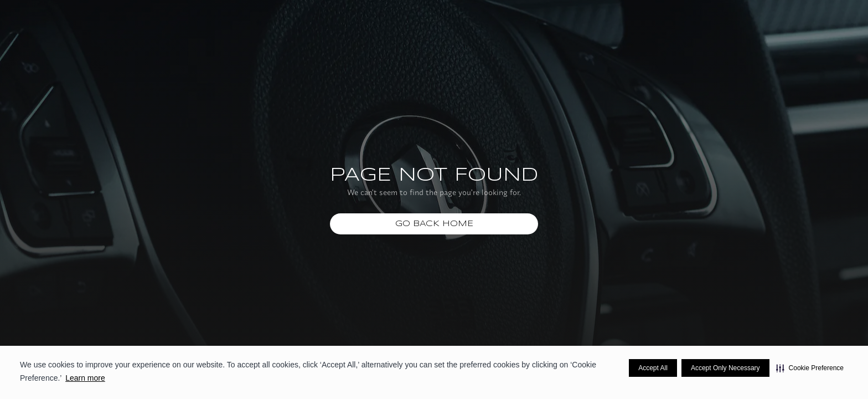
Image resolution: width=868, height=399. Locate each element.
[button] (810, 368)
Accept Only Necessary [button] (725, 368)
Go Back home (434, 224)
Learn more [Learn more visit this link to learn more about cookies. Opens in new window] (85, 378)
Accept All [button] (653, 368)
